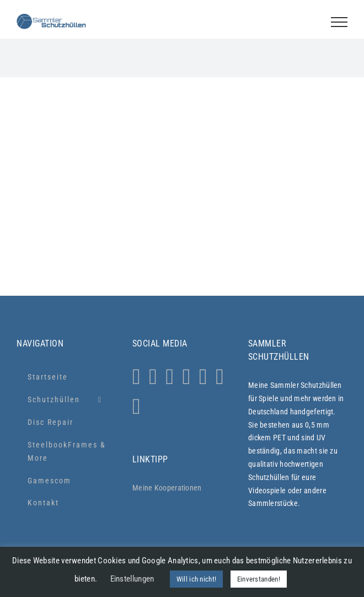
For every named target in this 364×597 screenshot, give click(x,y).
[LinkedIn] (220, 377)
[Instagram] (136, 377)
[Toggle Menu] (339, 22)
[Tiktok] (187, 377)
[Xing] (136, 407)
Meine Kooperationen (167, 488)
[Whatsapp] (153, 377)
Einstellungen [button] (132, 579)
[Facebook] (170, 377)
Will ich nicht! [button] (197, 579)
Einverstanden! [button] (259, 579)
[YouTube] (203, 377)
